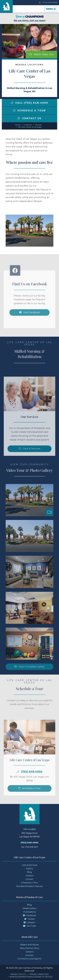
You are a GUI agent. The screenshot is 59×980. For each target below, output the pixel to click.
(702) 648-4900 (30, 843)
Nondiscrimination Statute (29, 886)
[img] (12, 103)
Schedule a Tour (29, 111)
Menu (51, 10)
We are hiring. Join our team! (29, 18)
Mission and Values (29, 945)
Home (18, 125)
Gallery (29, 869)
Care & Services (30, 865)
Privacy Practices (39, 974)
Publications (30, 912)
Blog (29, 872)
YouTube (29, 926)
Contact (29, 879)
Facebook (29, 915)
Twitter (30, 919)
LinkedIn (30, 923)
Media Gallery (29, 908)
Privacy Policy (18, 974)
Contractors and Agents (29, 959)
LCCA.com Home (48, 2)
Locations (28, 125)
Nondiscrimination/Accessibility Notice (31, 977)
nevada (38, 125)
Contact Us (29, 118)
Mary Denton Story (30, 948)
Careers (30, 876)
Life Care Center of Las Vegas (30, 127)
